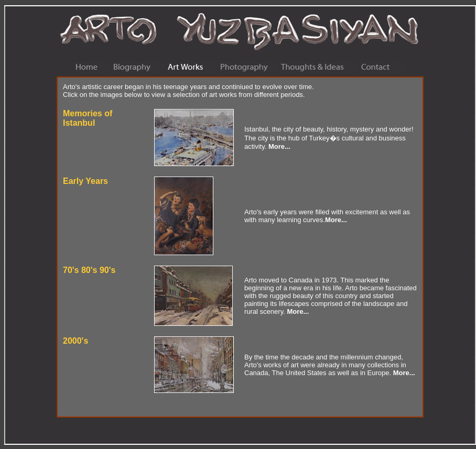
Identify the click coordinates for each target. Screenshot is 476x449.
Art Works (192, 68)
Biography (138, 68)
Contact (383, 68)
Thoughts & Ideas (319, 68)
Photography (248, 68)
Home (92, 68)
